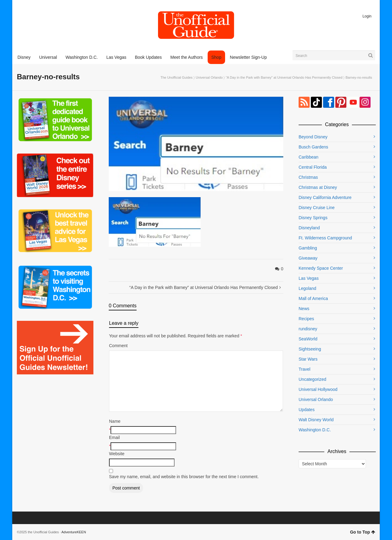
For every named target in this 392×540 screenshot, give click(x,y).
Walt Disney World (316, 420)
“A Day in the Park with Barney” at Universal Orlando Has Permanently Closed (284, 77)
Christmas (308, 177)
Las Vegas (309, 278)
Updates (307, 410)
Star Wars (308, 359)
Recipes (306, 319)
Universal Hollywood (318, 389)
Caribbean (309, 157)
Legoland (307, 288)
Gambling (308, 248)
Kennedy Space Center (321, 268)
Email (114, 437)
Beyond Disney (313, 137)
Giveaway (308, 258)
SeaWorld (308, 339)
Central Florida (313, 167)
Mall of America (313, 298)
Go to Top (363, 532)
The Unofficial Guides (177, 77)
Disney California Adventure (325, 197)
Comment (118, 346)
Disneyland (309, 228)
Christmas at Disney (318, 187)
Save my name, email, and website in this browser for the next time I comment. (184, 477)
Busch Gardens (313, 147)
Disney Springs (313, 218)
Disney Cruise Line (317, 208)
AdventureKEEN (74, 532)
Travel (304, 369)
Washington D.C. (315, 430)
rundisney (308, 329)
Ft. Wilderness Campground (325, 238)
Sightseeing (310, 349)
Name (115, 421)
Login (367, 16)
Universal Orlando (209, 77)
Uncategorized (312, 379)
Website (117, 454)
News (304, 309)
